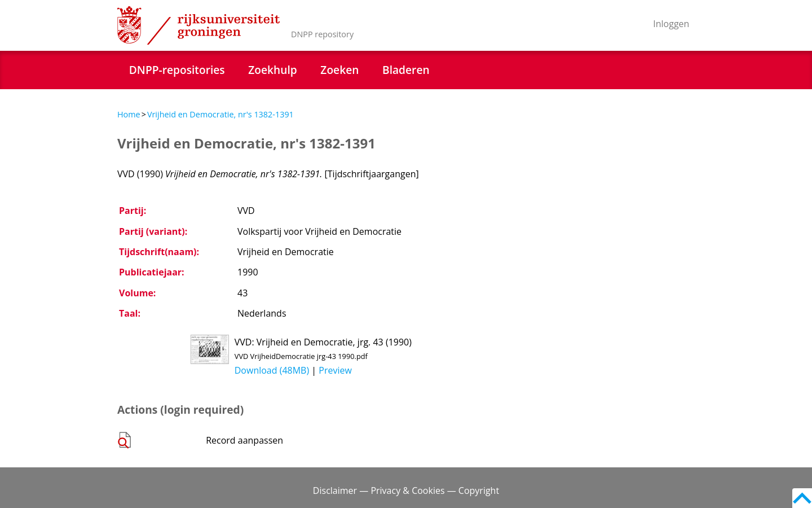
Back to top (802, 498)
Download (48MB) (272, 370)
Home (129, 114)
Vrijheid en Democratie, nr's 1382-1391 (220, 114)
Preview (335, 370)
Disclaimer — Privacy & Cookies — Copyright (406, 491)
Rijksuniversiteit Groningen (198, 25)
